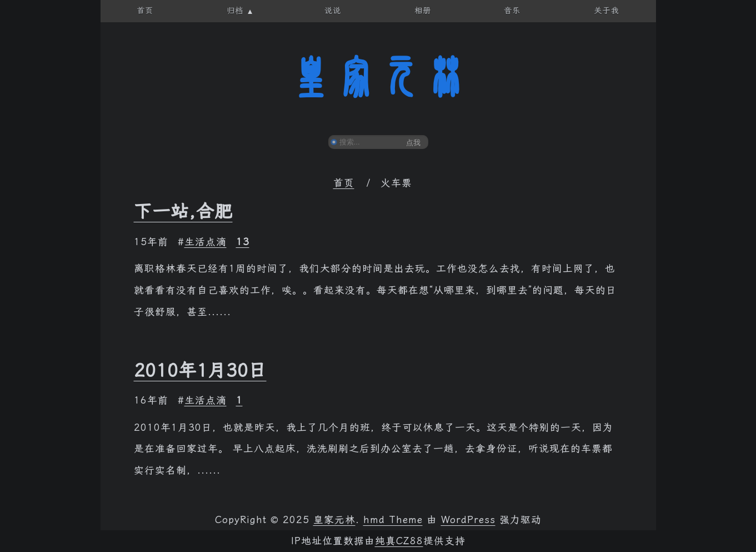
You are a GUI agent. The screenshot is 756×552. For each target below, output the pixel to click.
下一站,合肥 (183, 211)
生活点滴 (206, 242)
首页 (344, 183)
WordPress (468, 520)
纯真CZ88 (399, 541)
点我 (413, 143)
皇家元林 (378, 77)
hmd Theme (393, 520)
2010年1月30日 (200, 370)
